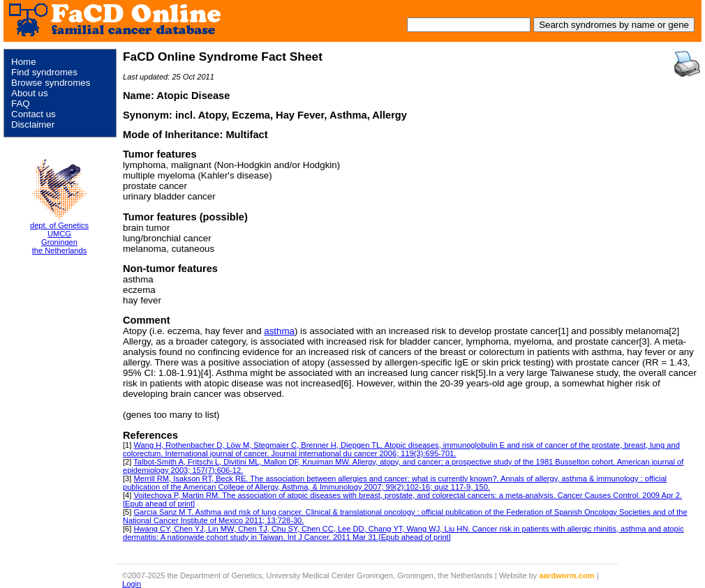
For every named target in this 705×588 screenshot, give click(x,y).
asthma (279, 331)
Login (132, 584)
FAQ (21, 104)
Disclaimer (33, 125)
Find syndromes (44, 72)
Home (24, 62)
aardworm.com (567, 575)
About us (30, 93)
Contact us (34, 114)
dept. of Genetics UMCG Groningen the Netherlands (59, 238)
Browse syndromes (51, 83)
